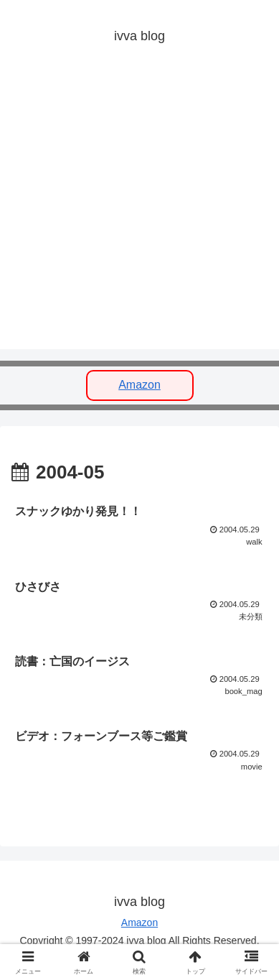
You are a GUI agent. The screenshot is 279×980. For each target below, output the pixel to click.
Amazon (139, 385)
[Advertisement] (139, 209)
